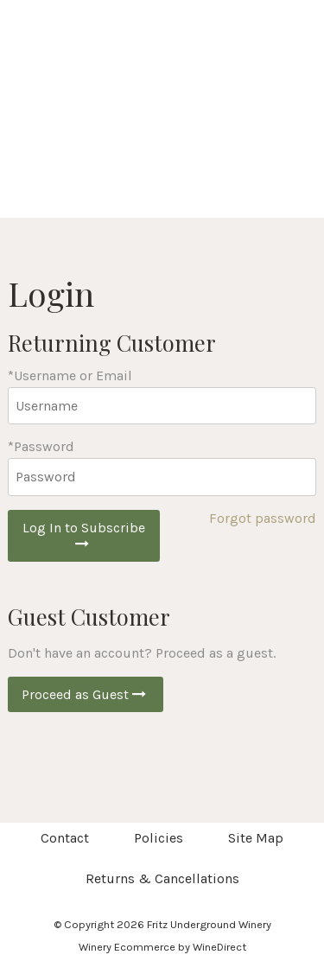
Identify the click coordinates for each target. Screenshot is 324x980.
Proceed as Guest (86, 694)
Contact (65, 838)
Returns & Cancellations (162, 878)
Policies (159, 838)
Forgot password (263, 518)
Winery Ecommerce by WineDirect (162, 947)
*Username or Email (70, 375)
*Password (41, 446)
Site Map (256, 838)
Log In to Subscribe (84, 535)
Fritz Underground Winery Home (162, 130)
